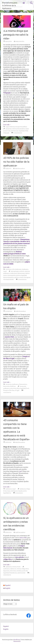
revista (21, 277)
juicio (25, 491)
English (6, 629)
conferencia (14, 273)
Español (6, 626)
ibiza (18, 388)
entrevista (13, 388)
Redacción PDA (20, 41)
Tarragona (27, 277)
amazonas (9, 129)
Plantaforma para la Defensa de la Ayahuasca (10, 6)
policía (17, 277)
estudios (19, 571)
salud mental (21, 573)
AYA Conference (17, 269)
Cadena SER (23, 538)
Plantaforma (13, 573)
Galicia (27, 273)
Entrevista (6, 386)
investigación (11, 275)
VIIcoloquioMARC (9, 279)
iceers (5, 275)
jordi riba (25, 571)
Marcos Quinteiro (9, 277)
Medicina (12, 127)
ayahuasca (6, 273)
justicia (18, 275)
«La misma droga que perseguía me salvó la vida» (16, 35)
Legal (7, 127)
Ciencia (14, 567)
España (20, 491)
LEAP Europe (14, 131)
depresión (6, 571)
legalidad (22, 131)
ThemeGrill (17, 641)
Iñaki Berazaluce (20, 169)
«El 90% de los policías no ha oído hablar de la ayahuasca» (16, 162)
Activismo (9, 269)
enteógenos (14, 491)
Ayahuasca (25, 269)
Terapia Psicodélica (21, 127)
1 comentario (19, 493)
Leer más (7, 125)
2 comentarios (17, 133)
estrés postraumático (19, 129)
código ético (8, 559)
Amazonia (9, 384)
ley (10, 493)
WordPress (17, 640)
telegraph (6, 133)
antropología (15, 271)
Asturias (27, 271)
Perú (28, 388)
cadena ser (13, 569)
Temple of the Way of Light (11, 390)
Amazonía (23, 386)
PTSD (26, 131)
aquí (20, 471)
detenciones (21, 273)
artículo (22, 271)
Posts (19, 567)
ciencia (19, 569)
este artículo (19, 557)
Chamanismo (23, 384)
